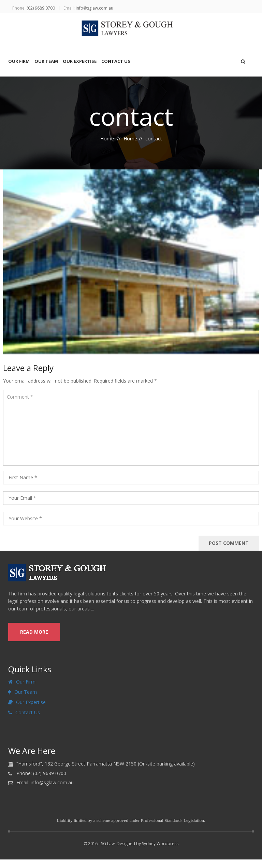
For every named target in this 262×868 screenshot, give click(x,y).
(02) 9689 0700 (41, 8)
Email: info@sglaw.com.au (45, 783)
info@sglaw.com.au (94, 8)
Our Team (47, 61)
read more (34, 632)
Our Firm (19, 61)
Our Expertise (80, 61)
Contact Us (117, 61)
